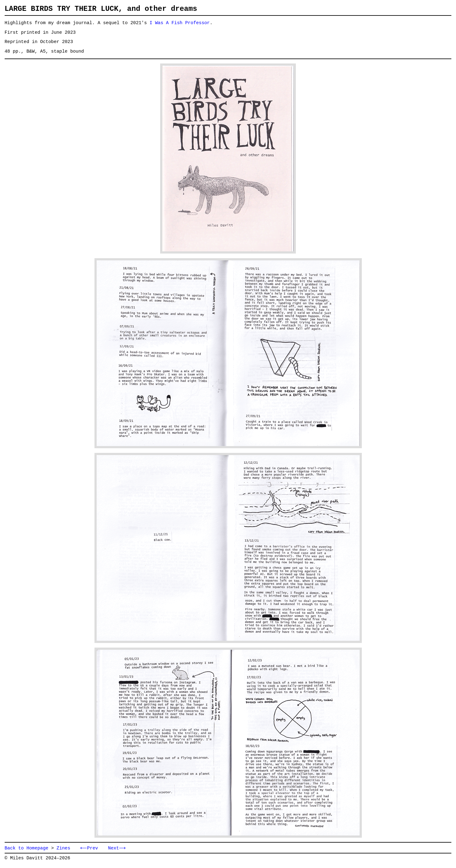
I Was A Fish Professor (180, 23)
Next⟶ (115, 849)
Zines (64, 849)
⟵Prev (88, 849)
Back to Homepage (26, 849)
